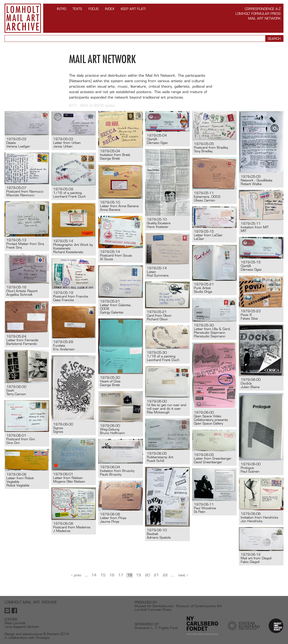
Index (110, 9)
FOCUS (94, 9)
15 (103, 575)
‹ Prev (76, 575)
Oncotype (43, 638)
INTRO (61, 9)
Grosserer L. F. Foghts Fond (156, 628)
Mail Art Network (264, 18)
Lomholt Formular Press (258, 14)
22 (165, 575)
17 (121, 575)
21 (156, 575)
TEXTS (77, 9)
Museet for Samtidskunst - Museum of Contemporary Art (178, 606)
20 (148, 575)
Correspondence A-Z (263, 9)
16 (112, 575)
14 (94, 575)
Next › (183, 575)
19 (138, 575)
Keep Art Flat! (133, 9)
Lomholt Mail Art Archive (23, 18)
